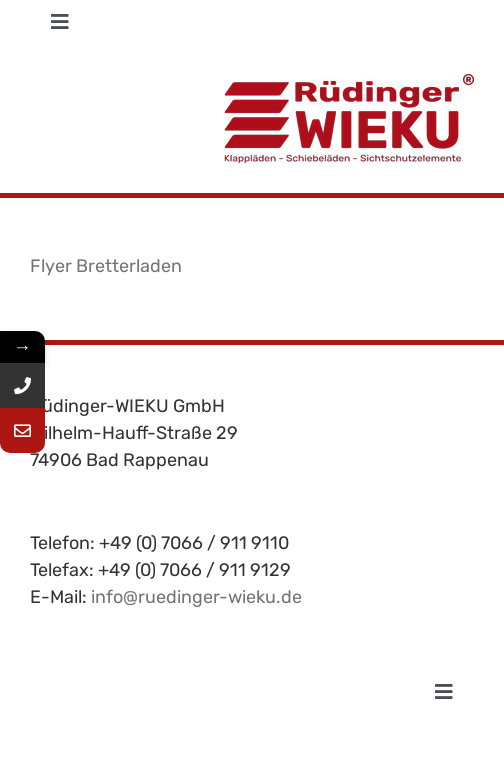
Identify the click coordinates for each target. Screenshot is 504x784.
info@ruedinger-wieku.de (196, 597)
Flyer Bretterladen (106, 266)
